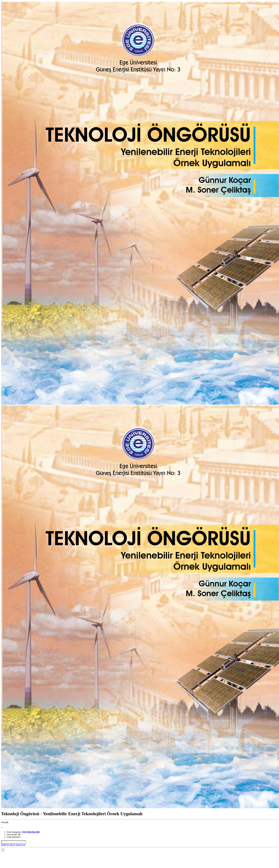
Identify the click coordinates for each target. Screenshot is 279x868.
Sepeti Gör (21, 845)
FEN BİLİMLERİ (31, 832)
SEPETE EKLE (8, 845)
